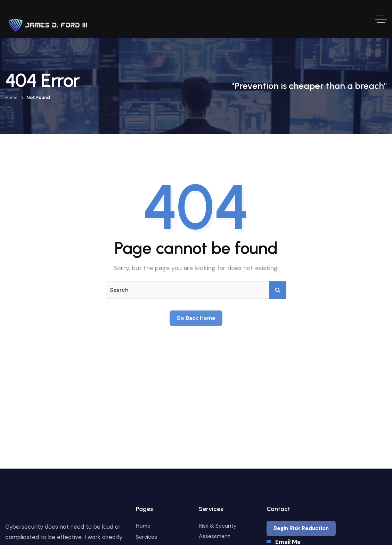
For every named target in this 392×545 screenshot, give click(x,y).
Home (11, 97)
